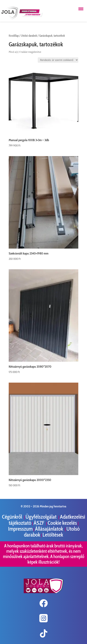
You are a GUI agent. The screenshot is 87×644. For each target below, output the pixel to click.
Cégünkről (13, 517)
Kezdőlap (14, 36)
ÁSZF (39, 523)
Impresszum (20, 529)
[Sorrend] (58, 60)
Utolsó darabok (29, 36)
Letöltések (53, 535)
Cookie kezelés (62, 523)
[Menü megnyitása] (81, 9)
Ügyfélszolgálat (42, 517)
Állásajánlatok (50, 529)
